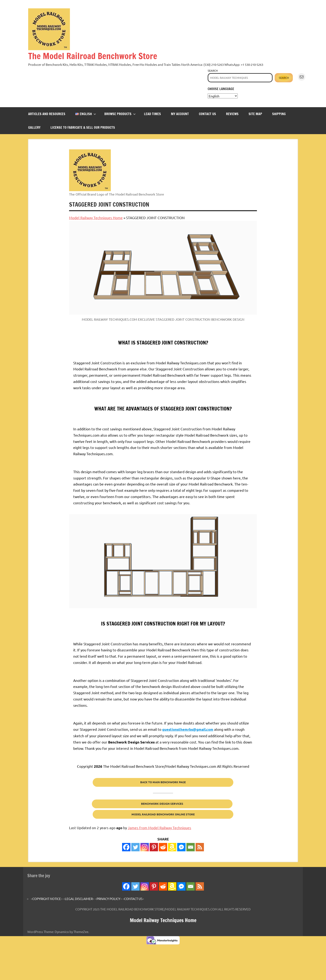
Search (213, 71)
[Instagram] (145, 847)
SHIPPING (279, 114)
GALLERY (34, 127)
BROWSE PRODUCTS (120, 114)
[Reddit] (163, 847)
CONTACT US (207, 114)
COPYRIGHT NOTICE (47, 899)
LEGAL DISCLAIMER (79, 899)
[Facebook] (126, 847)
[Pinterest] (154, 847)
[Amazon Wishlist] (172, 847)
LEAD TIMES (152, 114)
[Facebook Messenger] (181, 847)
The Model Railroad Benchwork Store (93, 56)
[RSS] (200, 847)
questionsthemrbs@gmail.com (188, 729)
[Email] (191, 847)
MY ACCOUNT (180, 114)
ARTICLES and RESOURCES (47, 114)
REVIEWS (232, 114)
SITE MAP (255, 114)
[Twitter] (135, 847)
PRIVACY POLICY (108, 899)
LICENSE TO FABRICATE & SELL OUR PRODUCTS (83, 127)
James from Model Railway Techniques (159, 828)
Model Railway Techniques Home (96, 218)
